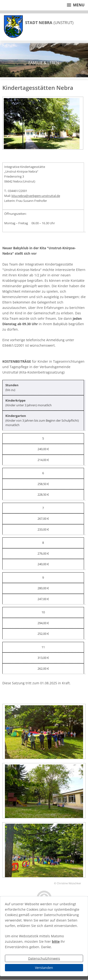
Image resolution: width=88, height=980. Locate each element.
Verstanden (44, 968)
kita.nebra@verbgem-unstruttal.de (36, 196)
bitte (56, 941)
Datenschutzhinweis (44, 958)
